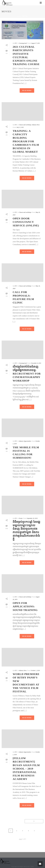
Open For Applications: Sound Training (25, 606)
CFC (16, 43)
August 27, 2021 (36, 43)
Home (19, 16)
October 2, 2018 (35, 670)
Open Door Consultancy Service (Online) (26, 222)
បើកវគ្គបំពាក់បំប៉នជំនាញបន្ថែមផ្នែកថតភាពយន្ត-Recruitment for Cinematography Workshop (27, 374)
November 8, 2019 (36, 363)
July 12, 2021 (20, 127)
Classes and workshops (25, 125)
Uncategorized (23, 43)
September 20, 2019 (32, 518)
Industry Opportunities (25, 441)
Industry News (36, 125)
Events (21, 518)
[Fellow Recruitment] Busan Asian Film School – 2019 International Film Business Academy (26, 769)
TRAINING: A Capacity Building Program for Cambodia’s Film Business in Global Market (26, 141)
